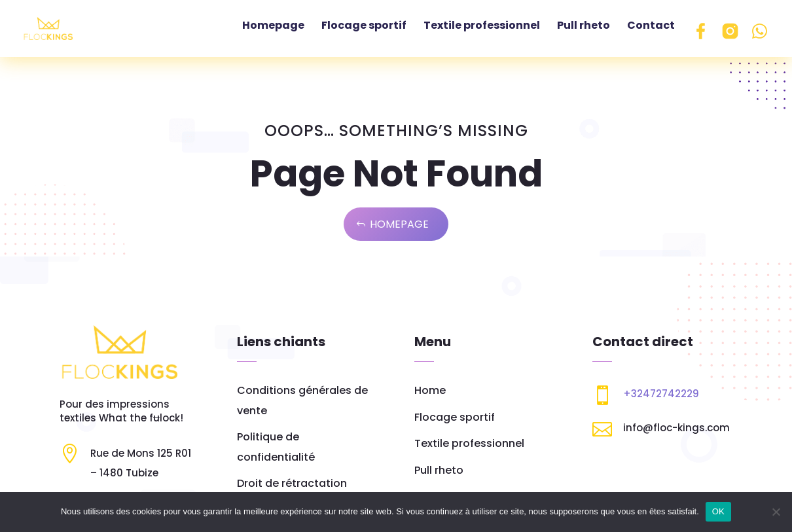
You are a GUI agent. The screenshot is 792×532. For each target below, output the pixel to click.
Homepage (399, 224)
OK (718, 511)
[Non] (776, 512)
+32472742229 (661, 394)
